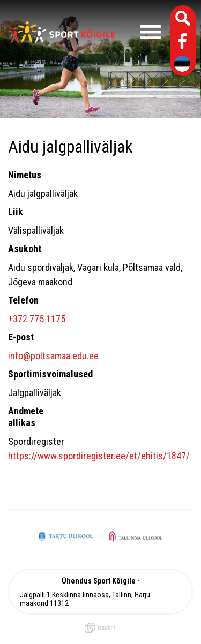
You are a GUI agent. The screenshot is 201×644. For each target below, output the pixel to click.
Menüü (141, 32)
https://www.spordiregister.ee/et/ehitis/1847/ (99, 456)
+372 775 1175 (37, 319)
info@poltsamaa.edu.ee (53, 356)
